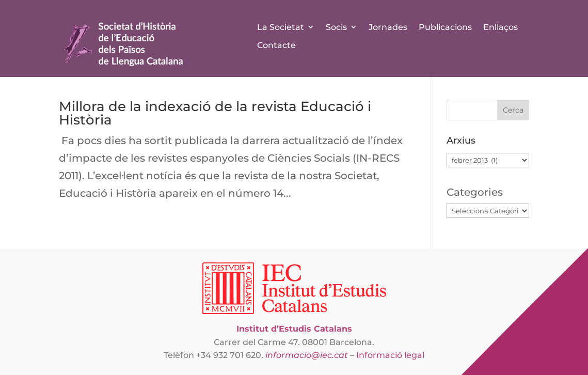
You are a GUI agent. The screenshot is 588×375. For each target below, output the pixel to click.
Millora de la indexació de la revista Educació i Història (215, 113)
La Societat (281, 27)
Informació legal (390, 355)
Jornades (388, 27)
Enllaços (500, 27)
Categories (475, 192)
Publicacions (445, 27)
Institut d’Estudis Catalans (294, 329)
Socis (336, 27)
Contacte (276, 45)
